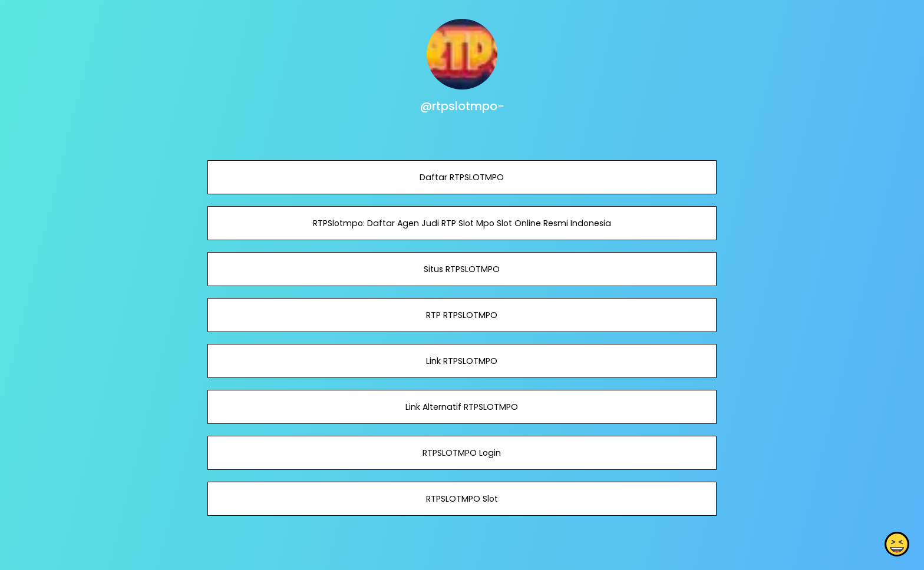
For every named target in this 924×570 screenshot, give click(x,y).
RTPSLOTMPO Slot (462, 499)
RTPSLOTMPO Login (462, 453)
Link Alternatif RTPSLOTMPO (462, 407)
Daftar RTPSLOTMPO (462, 177)
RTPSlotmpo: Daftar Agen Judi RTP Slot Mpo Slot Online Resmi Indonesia (462, 223)
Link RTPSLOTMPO (462, 361)
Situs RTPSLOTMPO (462, 269)
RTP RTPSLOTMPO (462, 315)
